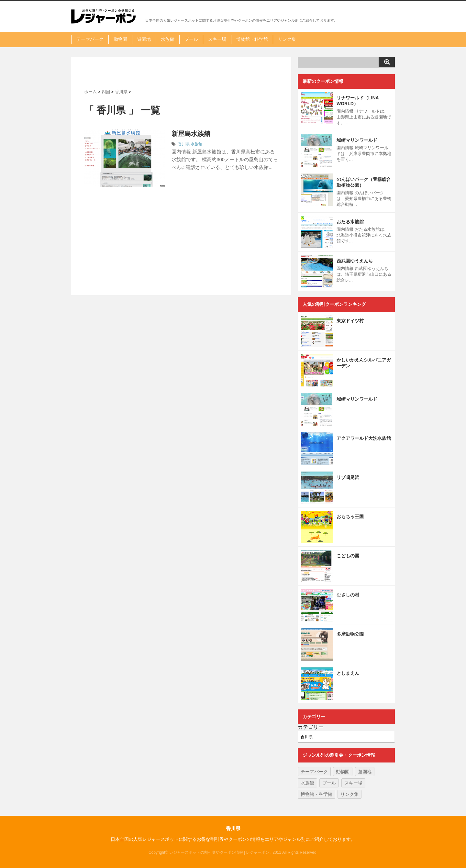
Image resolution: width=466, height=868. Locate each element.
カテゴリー (311, 727)
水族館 (168, 39)
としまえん (348, 673)
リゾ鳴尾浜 (348, 477)
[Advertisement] (181, 73)
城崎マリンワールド (357, 140)
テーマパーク (90, 39)
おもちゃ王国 (350, 517)
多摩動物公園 (350, 634)
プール (191, 39)
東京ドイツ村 (350, 321)
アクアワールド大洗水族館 (364, 438)
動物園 (120, 39)
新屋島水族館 (191, 134)
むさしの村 (348, 595)
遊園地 (144, 39)
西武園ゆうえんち (355, 261)
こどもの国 (348, 556)
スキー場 (217, 39)
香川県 (184, 144)
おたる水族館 (350, 222)
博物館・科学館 (252, 39)
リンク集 (287, 39)
